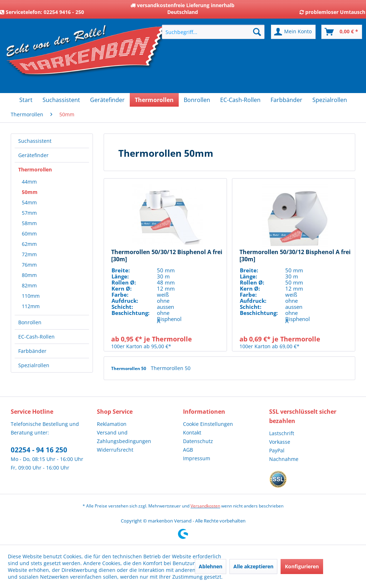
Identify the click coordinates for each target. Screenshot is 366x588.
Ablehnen (211, 566)
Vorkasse (280, 442)
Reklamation (112, 424)
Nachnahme (284, 459)
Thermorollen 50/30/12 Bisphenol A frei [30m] (167, 256)
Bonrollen (30, 322)
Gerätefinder (33, 155)
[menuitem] (213, 32)
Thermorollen (35, 169)
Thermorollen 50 (129, 368)
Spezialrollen (34, 365)
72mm (29, 254)
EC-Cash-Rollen (36, 337)
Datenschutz (198, 441)
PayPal (277, 450)
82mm (29, 285)
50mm (30, 192)
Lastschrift (282, 433)
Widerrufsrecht (115, 450)
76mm (29, 265)
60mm (29, 234)
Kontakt (192, 433)
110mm (31, 296)
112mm (31, 306)
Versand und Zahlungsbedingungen (124, 437)
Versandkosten (205, 506)
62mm (29, 244)
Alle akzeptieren (253, 566)
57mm (29, 213)
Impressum (197, 458)
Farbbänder (32, 351)
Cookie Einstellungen (208, 424)
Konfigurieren (302, 566)
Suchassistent (35, 141)
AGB (188, 450)
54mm (29, 202)
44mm (29, 182)
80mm (29, 275)
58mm (29, 223)
